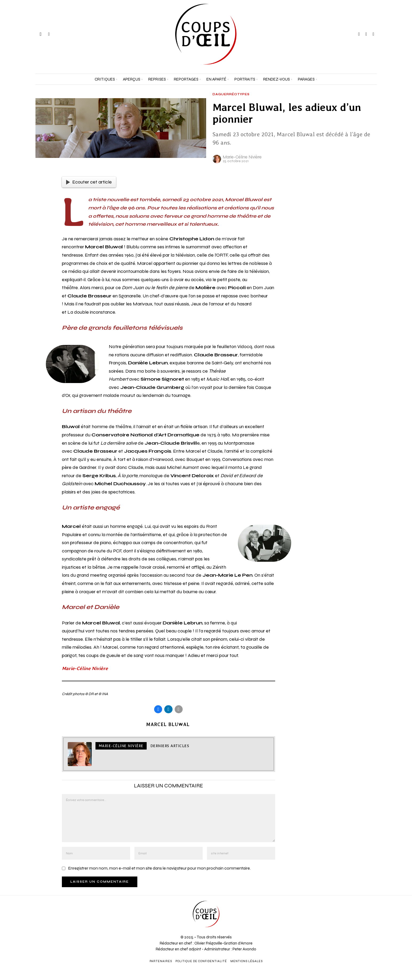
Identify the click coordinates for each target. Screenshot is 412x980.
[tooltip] (359, 34)
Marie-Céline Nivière (242, 157)
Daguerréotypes (231, 94)
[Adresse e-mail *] (361, 920)
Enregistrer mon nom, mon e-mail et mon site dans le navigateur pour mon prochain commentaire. (159, 869)
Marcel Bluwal (168, 725)
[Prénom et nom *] (361, 900)
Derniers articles (170, 746)
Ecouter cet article (89, 182)
